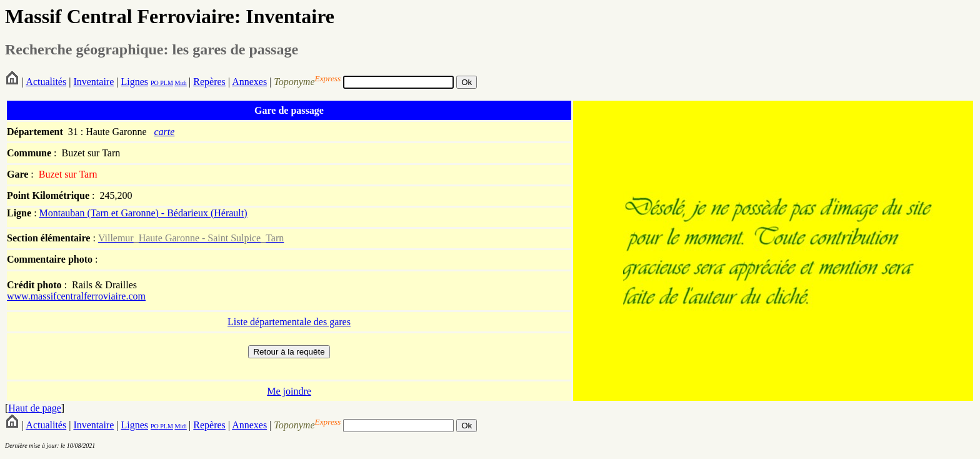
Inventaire (93, 82)
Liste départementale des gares (289, 322)
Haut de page (34, 408)
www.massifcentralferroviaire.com (76, 296)
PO (155, 83)
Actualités (46, 82)
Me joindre (289, 391)
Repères (209, 82)
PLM (166, 83)
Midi (180, 83)
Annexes (249, 82)
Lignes (134, 82)
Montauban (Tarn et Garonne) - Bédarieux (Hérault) (143, 213)
